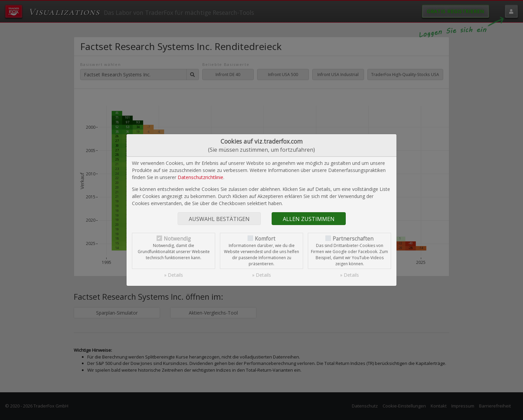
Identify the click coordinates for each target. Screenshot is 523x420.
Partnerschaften (353, 239)
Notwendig (177, 239)
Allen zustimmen (309, 219)
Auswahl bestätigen (219, 219)
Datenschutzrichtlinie (200, 177)
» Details (174, 275)
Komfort (265, 239)
